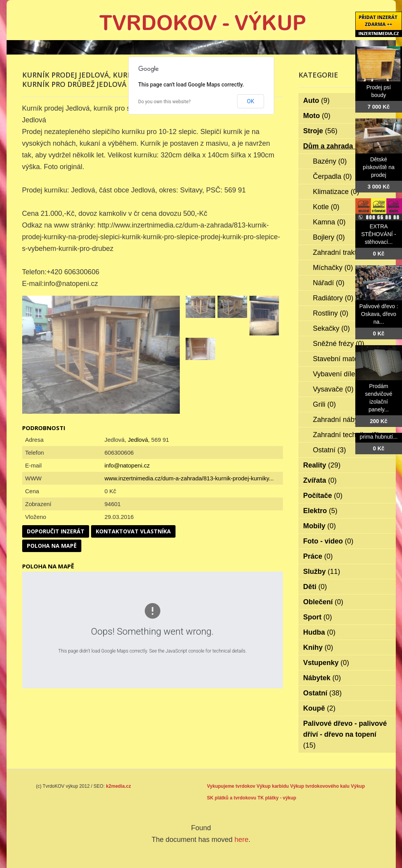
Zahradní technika (346, 435)
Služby (322, 572)
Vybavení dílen (341, 374)
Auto (316, 101)
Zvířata (320, 480)
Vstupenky (326, 663)
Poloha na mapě (52, 546)
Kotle (326, 207)
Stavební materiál (345, 359)
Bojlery (329, 237)
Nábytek (322, 678)
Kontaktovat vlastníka (133, 531)
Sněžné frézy (339, 344)
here (242, 840)
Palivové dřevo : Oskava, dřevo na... (379, 314)
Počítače (323, 496)
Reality (322, 465)
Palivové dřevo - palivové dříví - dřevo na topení (345, 734)
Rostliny (331, 313)
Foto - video (328, 541)
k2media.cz (118, 786)
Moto (317, 116)
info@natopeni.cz (127, 465)
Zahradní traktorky (347, 252)
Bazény (330, 161)
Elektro (320, 511)
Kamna (329, 222)
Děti (315, 587)
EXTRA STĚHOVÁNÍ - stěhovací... (378, 234)
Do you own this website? (164, 102)
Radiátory (333, 298)
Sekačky (331, 328)
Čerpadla (332, 176)
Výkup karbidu (273, 786)
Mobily (319, 526)
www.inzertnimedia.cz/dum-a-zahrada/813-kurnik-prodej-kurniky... (189, 478)
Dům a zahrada (333, 146)
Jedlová (138, 440)
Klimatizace (336, 192)
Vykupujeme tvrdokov (231, 786)
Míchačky (333, 268)
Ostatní (329, 450)
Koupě (319, 708)
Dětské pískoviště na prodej (379, 167)
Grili (324, 404)
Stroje (320, 131)
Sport (318, 617)
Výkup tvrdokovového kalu (320, 786)
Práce (318, 556)
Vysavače (333, 389)
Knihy (318, 647)
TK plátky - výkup (277, 798)
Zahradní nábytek (345, 420)
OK (251, 101)
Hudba (319, 632)
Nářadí (329, 283)
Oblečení (323, 602)
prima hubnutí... (378, 437)
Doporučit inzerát (56, 531)
